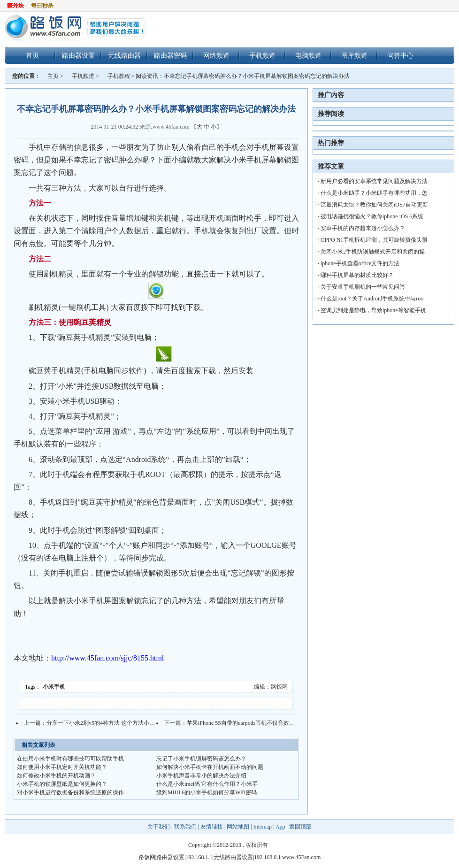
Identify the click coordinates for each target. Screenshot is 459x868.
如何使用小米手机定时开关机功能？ (62, 767)
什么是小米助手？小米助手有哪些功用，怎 (374, 193)
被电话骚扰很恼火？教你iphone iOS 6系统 (372, 216)
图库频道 (354, 55)
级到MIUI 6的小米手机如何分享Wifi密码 (207, 792)
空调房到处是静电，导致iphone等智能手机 (373, 310)
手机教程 (119, 76)
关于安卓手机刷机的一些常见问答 (363, 287)
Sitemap (263, 827)
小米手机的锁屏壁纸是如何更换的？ (62, 784)
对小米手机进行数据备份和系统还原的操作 (70, 792)
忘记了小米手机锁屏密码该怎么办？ (201, 759)
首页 (32, 55)
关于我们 (159, 827)
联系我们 (185, 827)
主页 (53, 76)
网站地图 (238, 827)
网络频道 (216, 55)
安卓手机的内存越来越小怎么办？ (363, 228)
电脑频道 (308, 55)
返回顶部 (300, 827)
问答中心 (400, 55)
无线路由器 (124, 55)
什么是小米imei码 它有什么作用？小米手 (207, 784)
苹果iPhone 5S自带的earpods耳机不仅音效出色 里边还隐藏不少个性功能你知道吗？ (289, 723)
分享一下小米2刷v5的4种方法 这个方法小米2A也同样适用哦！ (124, 723)
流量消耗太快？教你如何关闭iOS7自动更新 (374, 205)
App (280, 827)
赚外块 (15, 6)
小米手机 (54, 687)
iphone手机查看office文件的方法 (360, 263)
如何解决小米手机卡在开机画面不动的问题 (210, 767)
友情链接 (212, 827)
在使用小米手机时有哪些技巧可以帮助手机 (70, 759)
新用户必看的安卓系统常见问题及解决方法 (374, 181)
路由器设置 (78, 55)
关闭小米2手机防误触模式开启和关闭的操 (373, 252)
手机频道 (262, 55)
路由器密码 (170, 55)
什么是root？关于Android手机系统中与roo (372, 299)
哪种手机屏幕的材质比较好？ (357, 275)
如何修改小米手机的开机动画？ (56, 776)
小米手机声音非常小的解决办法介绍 (201, 776)
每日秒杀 (42, 6)
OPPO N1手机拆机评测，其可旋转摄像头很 (374, 240)
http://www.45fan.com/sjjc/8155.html (107, 658)
